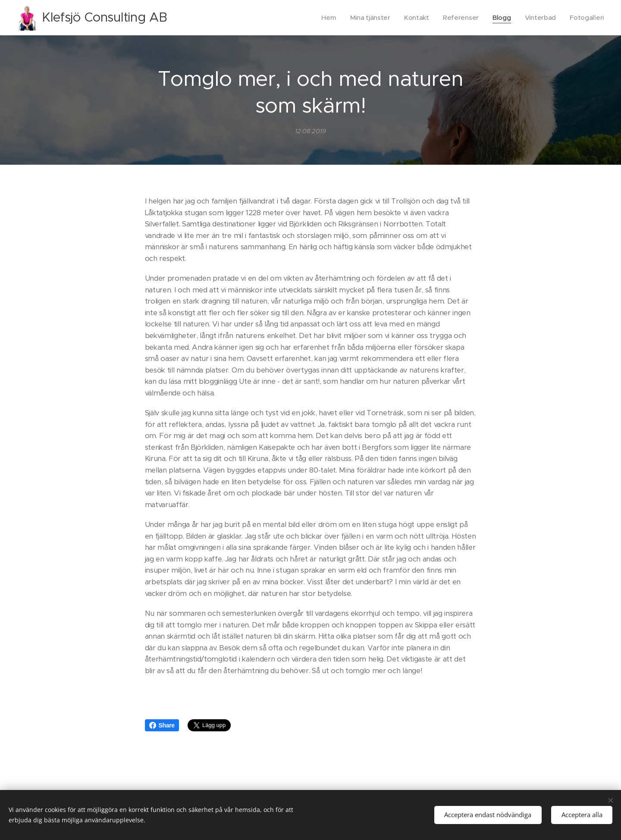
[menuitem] (324, 18)
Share (162, 725)
